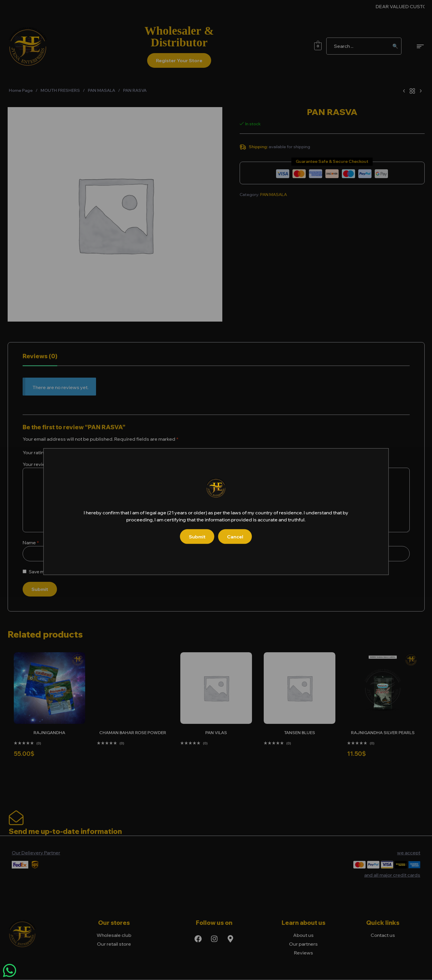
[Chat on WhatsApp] (10, 970)
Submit (197, 537)
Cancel (235, 537)
